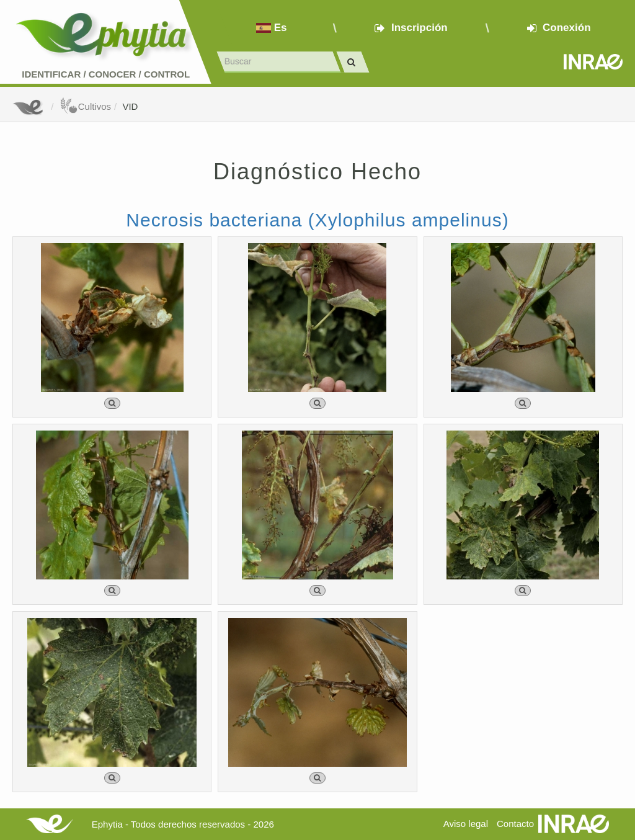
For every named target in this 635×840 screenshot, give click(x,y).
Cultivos (85, 106)
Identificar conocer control (106, 74)
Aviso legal (466, 824)
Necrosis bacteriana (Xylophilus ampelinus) (317, 220)
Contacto (515, 824)
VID (130, 106)
